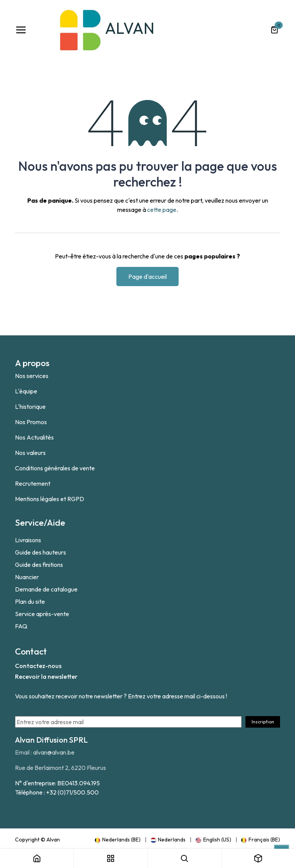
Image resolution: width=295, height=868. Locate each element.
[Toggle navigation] (21, 30)
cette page (162, 210)
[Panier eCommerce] (274, 30)
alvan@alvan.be (54, 752)
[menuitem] (118, 840)
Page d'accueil (147, 277)
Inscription (263, 722)
